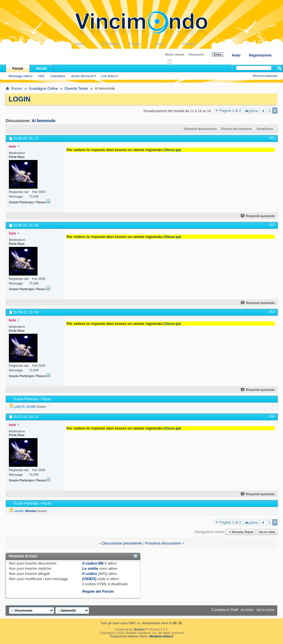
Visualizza (263, 129)
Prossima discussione (163, 543)
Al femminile (44, 121)
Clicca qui (172, 150)
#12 (272, 225)
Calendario (58, 76)
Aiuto (236, 55)
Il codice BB (93, 563)
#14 (272, 416)
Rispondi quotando (258, 216)
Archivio (247, 610)
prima (251, 111)
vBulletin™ (141, 629)
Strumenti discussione (199, 129)
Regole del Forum (98, 591)
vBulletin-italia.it (161, 636)
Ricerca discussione (235, 129)
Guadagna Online (44, 88)
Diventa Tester (76, 88)
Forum (142, 44)
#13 (272, 312)
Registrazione (260, 55)
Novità (41, 69)
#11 (272, 138)
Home (88, 44)
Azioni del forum (82, 76)
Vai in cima (267, 532)
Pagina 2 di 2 (230, 111)
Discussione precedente (122, 543)
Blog (169, 44)
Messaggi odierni (20, 76)
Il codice (90, 574)
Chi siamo (115, 44)
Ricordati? (177, 62)
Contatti (196, 44)
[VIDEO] (89, 579)
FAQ (41, 76)
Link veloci (108, 76)
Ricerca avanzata (265, 76)
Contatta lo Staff (225, 610)
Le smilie (90, 568)
